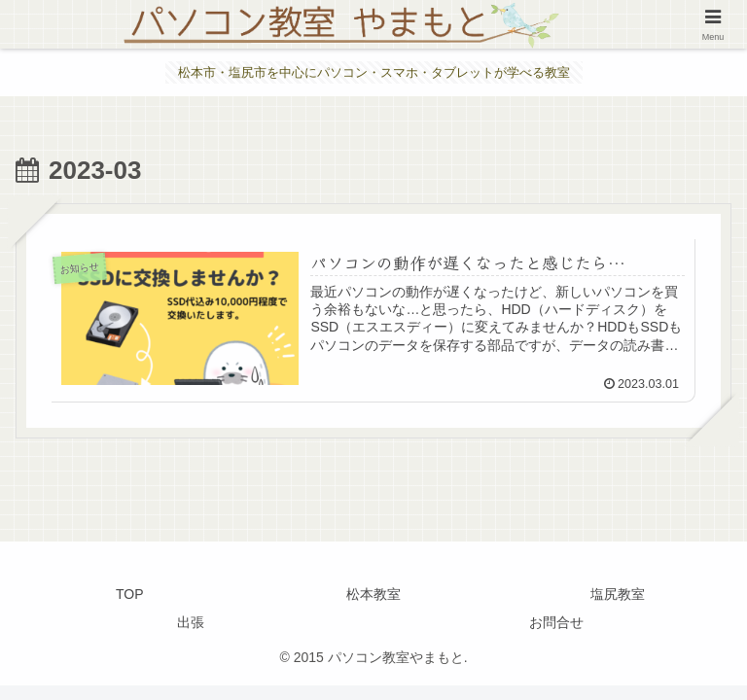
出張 (191, 622)
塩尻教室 (618, 594)
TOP (130, 594)
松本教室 (373, 594)
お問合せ (556, 622)
